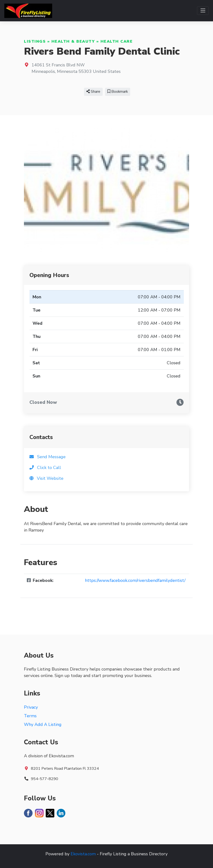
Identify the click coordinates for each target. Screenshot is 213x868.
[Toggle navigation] (203, 11)
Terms (30, 716)
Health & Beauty (73, 41)
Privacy (31, 707)
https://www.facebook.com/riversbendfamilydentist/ (135, 580)
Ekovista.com (83, 854)
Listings (35, 41)
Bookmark (118, 92)
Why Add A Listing (43, 724)
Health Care (117, 41)
